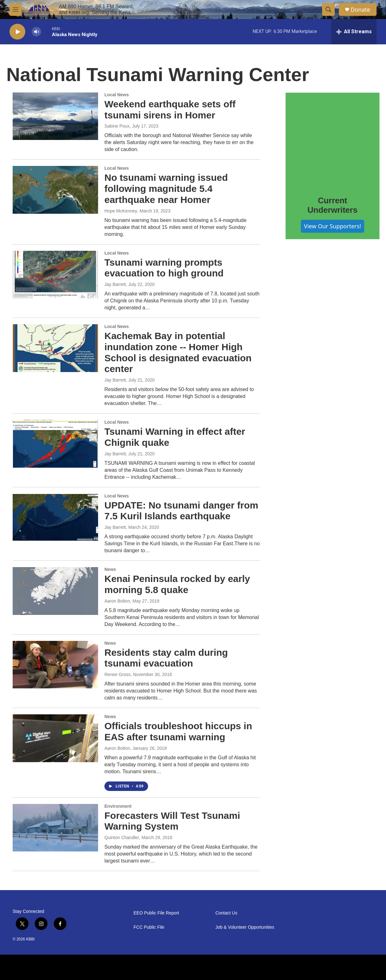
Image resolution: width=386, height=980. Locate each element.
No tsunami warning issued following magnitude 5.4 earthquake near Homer (166, 189)
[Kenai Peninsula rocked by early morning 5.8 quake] (55, 591)
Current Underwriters (333, 205)
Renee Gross (117, 674)
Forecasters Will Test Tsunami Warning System (172, 821)
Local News (117, 95)
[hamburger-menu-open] (16, 9)
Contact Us (226, 913)
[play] (17, 32)
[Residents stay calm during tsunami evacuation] (55, 665)
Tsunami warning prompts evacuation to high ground (164, 268)
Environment (118, 806)
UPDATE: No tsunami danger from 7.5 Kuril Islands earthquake (181, 511)
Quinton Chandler (122, 838)
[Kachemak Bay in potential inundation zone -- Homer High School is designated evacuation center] (55, 348)
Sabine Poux (117, 126)
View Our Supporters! (333, 226)
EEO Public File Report (156, 913)
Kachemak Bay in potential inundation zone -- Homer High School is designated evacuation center (178, 352)
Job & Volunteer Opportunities (245, 927)
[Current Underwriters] (333, 140)
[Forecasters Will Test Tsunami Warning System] (55, 828)
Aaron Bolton (117, 601)
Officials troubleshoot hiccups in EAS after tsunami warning (178, 731)
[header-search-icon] (328, 9)
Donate (360, 10)
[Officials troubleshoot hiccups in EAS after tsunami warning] (55, 738)
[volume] (36, 32)
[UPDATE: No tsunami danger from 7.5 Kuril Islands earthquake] (55, 517)
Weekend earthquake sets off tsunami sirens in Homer (170, 110)
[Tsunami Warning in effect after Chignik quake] (55, 444)
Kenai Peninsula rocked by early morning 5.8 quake (177, 584)
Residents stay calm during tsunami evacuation (166, 658)
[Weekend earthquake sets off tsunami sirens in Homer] (55, 116)
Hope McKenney (121, 211)
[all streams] (354, 32)
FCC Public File (149, 927)
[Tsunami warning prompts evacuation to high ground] (55, 275)
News (110, 569)
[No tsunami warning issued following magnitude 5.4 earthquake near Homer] (55, 190)
